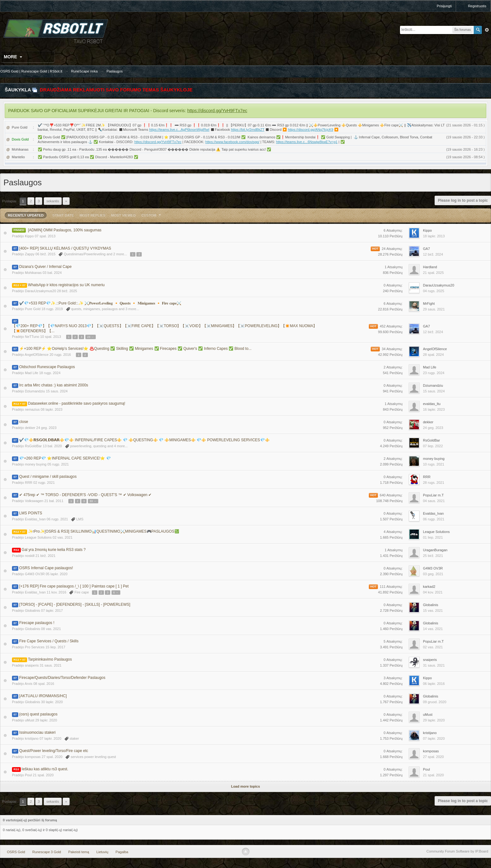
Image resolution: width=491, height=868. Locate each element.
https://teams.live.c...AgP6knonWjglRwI (179, 130)
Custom (152, 215)
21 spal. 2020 (433, 775)
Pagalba (122, 852)
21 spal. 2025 (433, 273)
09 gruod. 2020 (435, 702)
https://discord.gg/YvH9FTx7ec (217, 111)
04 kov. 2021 (433, 592)
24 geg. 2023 (433, 428)
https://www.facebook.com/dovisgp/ (232, 142)
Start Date (63, 215)
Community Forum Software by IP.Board (457, 851)
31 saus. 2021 (434, 665)
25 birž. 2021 (433, 556)
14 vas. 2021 (433, 629)
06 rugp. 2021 (434, 519)
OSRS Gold (16, 852)
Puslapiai (9, 201)
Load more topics (246, 786)
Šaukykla (18, 90)
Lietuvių (102, 852)
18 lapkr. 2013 (434, 236)
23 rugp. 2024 (434, 373)
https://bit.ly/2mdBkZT (248, 130)
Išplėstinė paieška (487, 30)
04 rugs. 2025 (434, 291)
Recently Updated (26, 215)
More (14, 57)
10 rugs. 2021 (434, 464)
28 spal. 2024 (433, 355)
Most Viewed (123, 215)
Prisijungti (444, 6)
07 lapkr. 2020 (434, 738)
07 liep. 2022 (433, 446)
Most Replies (93, 215)
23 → (91, 337)
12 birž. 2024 (433, 254)
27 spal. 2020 (433, 757)
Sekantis (53, 201)
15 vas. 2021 (433, 610)
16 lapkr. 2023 (434, 409)
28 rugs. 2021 (434, 483)
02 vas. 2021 (433, 647)
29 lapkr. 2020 (434, 720)
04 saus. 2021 (434, 501)
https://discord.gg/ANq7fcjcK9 (311, 130)
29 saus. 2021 (434, 309)
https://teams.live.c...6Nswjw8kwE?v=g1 (307, 142)
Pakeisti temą (79, 852)
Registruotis (477, 6)
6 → (116, 593)
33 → (93, 501)
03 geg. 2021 (433, 574)
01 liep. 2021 (433, 537)
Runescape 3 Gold (47, 852)
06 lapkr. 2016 (434, 684)
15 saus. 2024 (434, 391)
